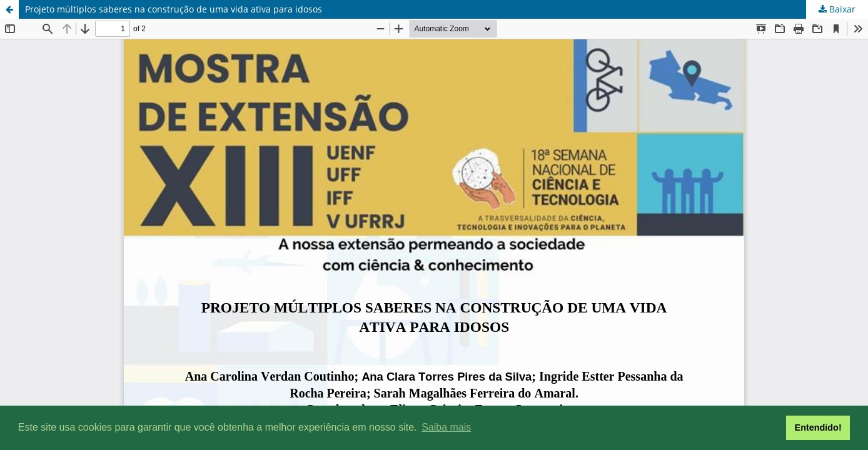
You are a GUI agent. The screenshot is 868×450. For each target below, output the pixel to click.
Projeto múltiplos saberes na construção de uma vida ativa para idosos (174, 9)
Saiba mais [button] (446, 427)
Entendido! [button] (818, 427)
